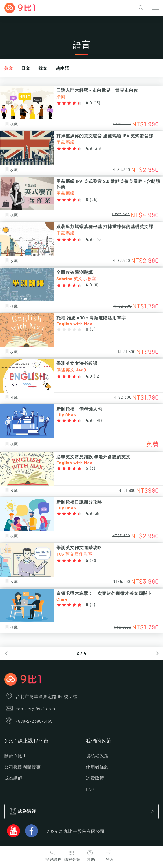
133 (98, 240)
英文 (9, 68)
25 (94, 200)
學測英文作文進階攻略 (79, 548)
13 (97, 103)
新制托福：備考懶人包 (79, 409)
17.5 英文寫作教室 (75, 554)
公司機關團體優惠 (23, 767)
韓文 (43, 68)
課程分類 (72, 855)
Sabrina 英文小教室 (76, 279)
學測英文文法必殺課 (77, 364)
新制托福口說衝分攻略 (79, 502)
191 (98, 421)
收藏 (11, 124)
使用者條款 (97, 767)
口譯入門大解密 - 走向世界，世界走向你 (97, 90)
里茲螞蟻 (66, 142)
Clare (62, 599)
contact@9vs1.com (30, 709)
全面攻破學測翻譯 (75, 272)
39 (97, 514)
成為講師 (13, 778)
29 (94, 561)
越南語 (62, 68)
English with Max (74, 324)
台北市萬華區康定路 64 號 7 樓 (41, 697)
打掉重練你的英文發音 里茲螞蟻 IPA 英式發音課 (105, 136)
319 (98, 149)
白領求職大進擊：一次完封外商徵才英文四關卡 (104, 593)
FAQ (90, 789)
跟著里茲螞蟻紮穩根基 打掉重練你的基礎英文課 (105, 227)
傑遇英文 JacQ (71, 370)
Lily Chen (66, 415)
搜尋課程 (53, 855)
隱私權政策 (97, 756)
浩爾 (61, 97)
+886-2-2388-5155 (28, 721)
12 (97, 376)
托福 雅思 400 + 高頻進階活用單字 (91, 318)
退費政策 (95, 778)
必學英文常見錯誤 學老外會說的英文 (93, 457)
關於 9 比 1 (15, 756)
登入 (109, 855)
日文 (26, 68)
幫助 (90, 855)
